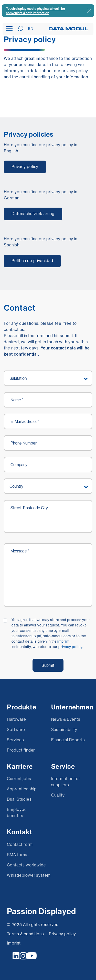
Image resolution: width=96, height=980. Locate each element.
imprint (63, 641)
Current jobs (19, 779)
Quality (58, 795)
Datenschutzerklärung (33, 214)
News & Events (66, 719)
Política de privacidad (32, 261)
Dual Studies (19, 799)
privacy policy (70, 647)
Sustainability (64, 729)
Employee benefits (17, 812)
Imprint (14, 943)
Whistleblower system (29, 875)
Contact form (20, 844)
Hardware (17, 719)
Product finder (21, 750)
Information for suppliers (66, 782)
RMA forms (18, 855)
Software (16, 729)
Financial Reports (68, 740)
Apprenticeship (22, 789)
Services (15, 740)
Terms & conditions (25, 934)
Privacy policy (25, 167)
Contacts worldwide (26, 865)
